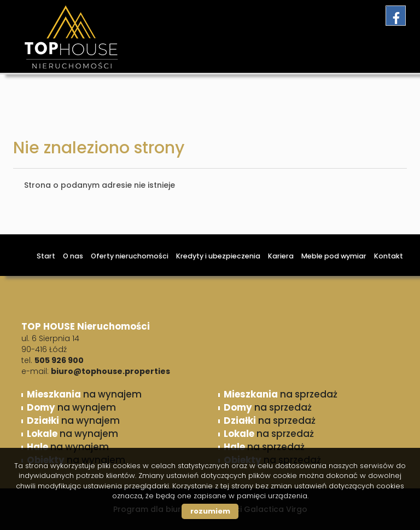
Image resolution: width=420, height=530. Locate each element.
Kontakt (389, 256)
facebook (396, 16)
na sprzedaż (281, 394)
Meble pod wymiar (334, 256)
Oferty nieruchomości (130, 256)
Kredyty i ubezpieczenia (218, 256)
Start (46, 256)
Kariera (281, 256)
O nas (73, 256)
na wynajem (84, 394)
